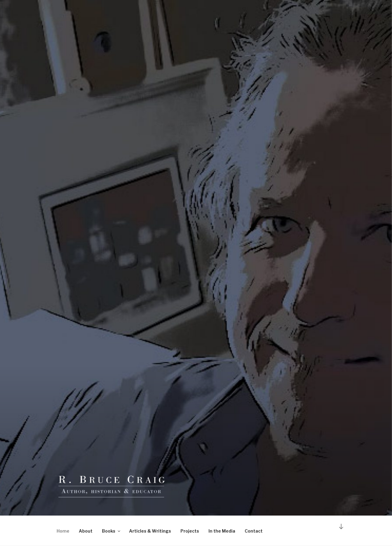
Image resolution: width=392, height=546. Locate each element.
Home (63, 531)
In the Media (222, 531)
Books (112, 531)
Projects (190, 531)
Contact (254, 531)
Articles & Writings (150, 531)
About (86, 531)
